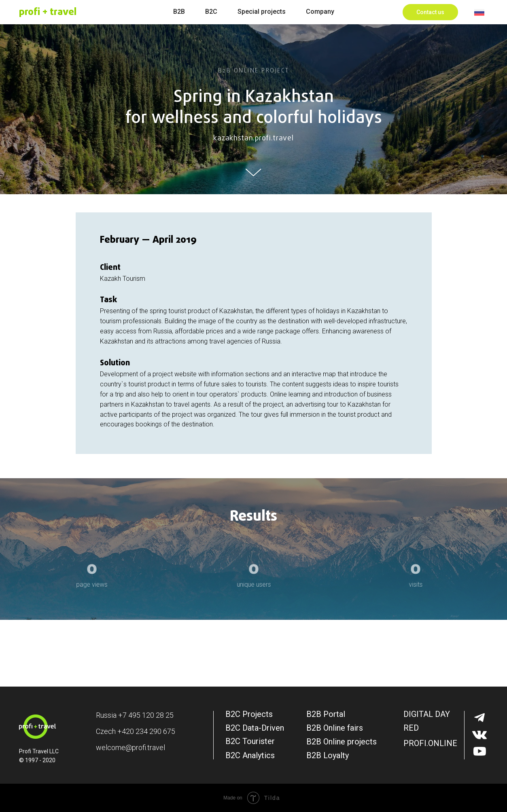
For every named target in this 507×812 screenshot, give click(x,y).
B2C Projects (249, 714)
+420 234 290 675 (146, 731)
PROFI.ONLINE (430, 743)
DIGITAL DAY (427, 714)
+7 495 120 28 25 (146, 715)
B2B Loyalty (328, 755)
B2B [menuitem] (179, 12)
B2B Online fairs (335, 728)
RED (411, 728)
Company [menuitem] (320, 12)
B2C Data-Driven (255, 728)
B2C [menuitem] (211, 12)
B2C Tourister (250, 741)
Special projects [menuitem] (262, 12)
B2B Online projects (342, 742)
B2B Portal (326, 714)
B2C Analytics (250, 755)
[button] (430, 12)
